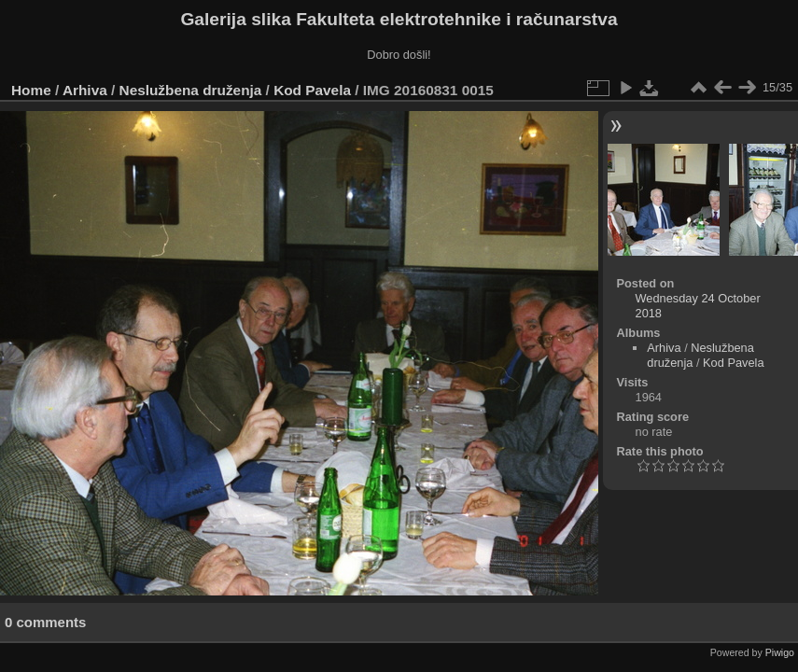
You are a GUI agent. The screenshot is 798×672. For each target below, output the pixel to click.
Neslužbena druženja (191, 90)
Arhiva (85, 90)
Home (31, 90)
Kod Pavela (312, 90)
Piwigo (780, 652)
